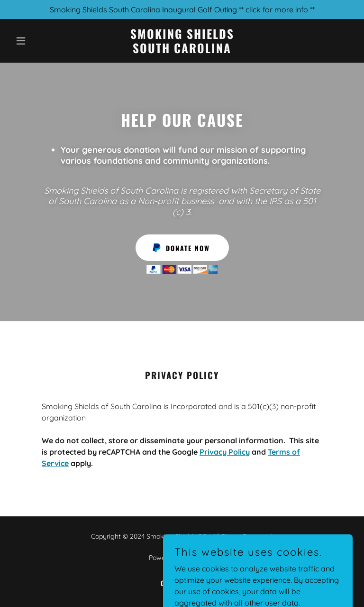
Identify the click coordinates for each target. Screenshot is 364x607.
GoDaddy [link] (201, 558)
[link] (182, 50)
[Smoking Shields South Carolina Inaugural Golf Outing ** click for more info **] (182, 9)
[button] (37, 41)
